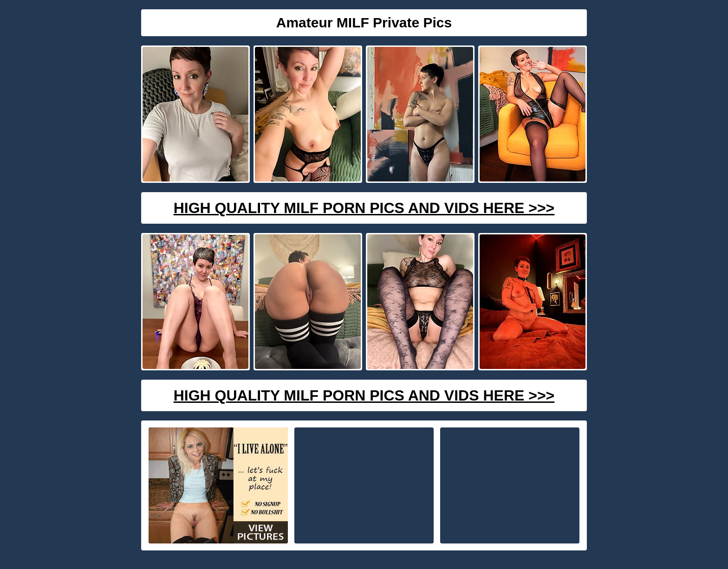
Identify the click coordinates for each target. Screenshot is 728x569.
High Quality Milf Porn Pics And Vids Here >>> (364, 208)
